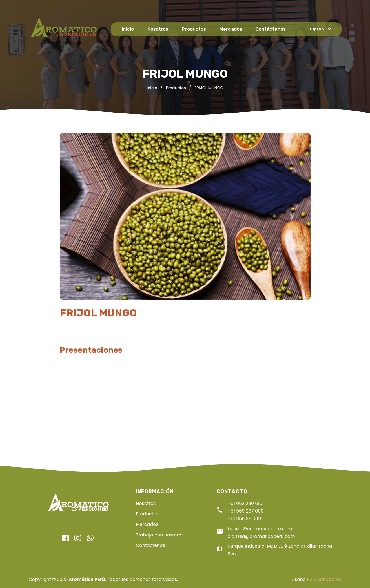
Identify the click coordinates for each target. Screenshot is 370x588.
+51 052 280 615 (245, 503)
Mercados (231, 29)
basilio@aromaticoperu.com (260, 529)
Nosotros (159, 29)
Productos (195, 29)
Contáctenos (270, 29)
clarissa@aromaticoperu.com (261, 536)
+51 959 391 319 (244, 519)
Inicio (129, 29)
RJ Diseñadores (324, 579)
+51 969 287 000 (246, 511)
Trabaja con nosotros (160, 535)
